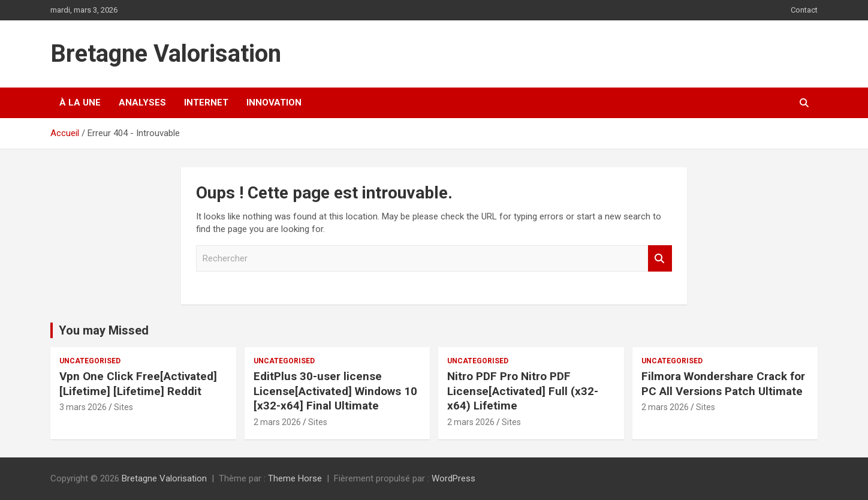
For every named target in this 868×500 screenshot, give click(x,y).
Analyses (142, 103)
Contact (804, 10)
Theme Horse (295, 478)
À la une (80, 103)
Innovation (274, 103)
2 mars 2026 (277, 422)
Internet (206, 103)
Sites (123, 407)
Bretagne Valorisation (166, 54)
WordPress (453, 478)
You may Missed (104, 330)
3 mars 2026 (83, 407)
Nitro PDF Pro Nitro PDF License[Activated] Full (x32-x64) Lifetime (523, 391)
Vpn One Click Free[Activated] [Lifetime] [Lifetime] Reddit (138, 384)
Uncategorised (90, 361)
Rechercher (660, 259)
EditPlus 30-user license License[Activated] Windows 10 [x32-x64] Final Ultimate (335, 391)
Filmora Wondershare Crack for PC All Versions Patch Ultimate (723, 384)
